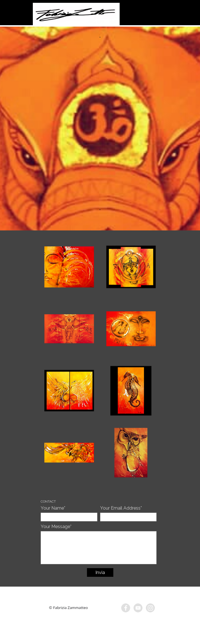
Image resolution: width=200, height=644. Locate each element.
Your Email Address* (121, 508)
